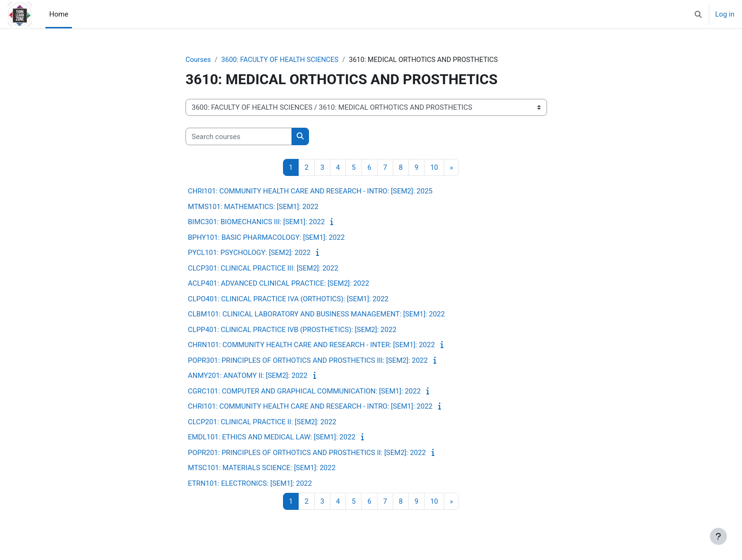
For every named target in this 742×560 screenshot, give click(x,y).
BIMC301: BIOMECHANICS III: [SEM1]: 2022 (256, 222)
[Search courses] (239, 137)
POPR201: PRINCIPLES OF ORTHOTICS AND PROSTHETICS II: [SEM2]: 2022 (307, 453)
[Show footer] (718, 536)
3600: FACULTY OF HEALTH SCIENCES (282, 60)
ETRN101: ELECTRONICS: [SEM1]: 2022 (250, 484)
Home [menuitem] (59, 14)
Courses (199, 60)
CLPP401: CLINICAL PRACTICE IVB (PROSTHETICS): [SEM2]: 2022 (292, 330)
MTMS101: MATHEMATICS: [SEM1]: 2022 (253, 207)
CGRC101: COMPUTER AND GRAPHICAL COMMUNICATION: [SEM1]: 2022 (304, 392)
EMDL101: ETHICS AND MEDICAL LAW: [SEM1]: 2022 (272, 437)
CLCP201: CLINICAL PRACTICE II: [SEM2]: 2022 (262, 422)
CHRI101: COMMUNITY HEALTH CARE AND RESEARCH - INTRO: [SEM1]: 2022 (310, 407)
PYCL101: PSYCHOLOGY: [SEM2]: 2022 (249, 253)
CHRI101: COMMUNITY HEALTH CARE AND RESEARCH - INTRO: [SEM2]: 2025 (310, 192)
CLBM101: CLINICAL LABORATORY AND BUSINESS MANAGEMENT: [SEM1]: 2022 (316, 315)
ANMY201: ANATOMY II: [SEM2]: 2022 (248, 376)
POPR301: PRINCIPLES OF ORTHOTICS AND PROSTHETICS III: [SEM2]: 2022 (308, 361)
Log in (725, 14)
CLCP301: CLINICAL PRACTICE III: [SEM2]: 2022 (263, 269)
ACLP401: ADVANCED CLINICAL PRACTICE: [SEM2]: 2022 (278, 284)
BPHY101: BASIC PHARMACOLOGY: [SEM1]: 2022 (266, 238)
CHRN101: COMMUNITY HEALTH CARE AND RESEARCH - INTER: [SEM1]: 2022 (311, 345)
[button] (699, 14)
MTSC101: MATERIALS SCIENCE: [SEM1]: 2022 (262, 468)
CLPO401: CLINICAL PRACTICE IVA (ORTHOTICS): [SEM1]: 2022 (288, 299)
